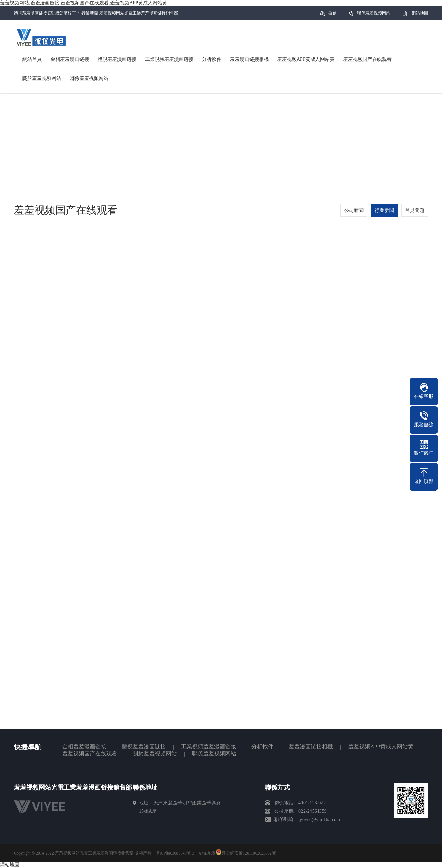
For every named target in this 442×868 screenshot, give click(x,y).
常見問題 (415, 210)
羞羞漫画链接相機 (311, 746)
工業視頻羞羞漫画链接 (209, 746)
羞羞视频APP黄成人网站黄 (381, 746)
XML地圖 (207, 853)
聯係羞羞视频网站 (374, 13)
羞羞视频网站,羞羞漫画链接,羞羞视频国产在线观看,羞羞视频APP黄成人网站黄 (84, 3)
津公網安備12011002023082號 (246, 853)
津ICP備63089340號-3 (175, 853)
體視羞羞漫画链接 (144, 746)
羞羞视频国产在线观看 (90, 753)
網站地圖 (420, 13)
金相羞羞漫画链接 (84, 746)
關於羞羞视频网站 (155, 753)
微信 (333, 15)
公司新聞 (354, 210)
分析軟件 (262, 746)
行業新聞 (384, 210)
